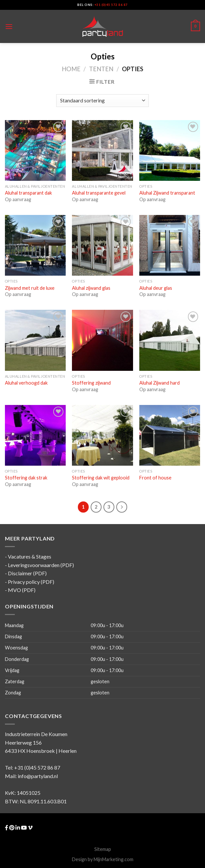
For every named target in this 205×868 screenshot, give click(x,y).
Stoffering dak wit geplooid (101, 478)
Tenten (101, 69)
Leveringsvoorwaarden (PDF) (41, 565)
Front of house (155, 478)
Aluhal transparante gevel (99, 193)
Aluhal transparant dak (28, 193)
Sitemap (103, 849)
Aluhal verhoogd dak (26, 383)
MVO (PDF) (22, 590)
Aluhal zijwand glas (91, 288)
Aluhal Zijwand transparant (167, 193)
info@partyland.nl (38, 776)
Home (71, 69)
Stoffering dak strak (26, 478)
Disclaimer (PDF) (27, 573)
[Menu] (9, 26)
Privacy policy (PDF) (31, 582)
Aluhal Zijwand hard (159, 383)
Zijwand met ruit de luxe (30, 288)
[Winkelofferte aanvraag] (102, 101)
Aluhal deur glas (156, 288)
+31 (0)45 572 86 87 (111, 5)
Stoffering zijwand (91, 383)
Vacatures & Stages (30, 556)
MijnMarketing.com (114, 859)
